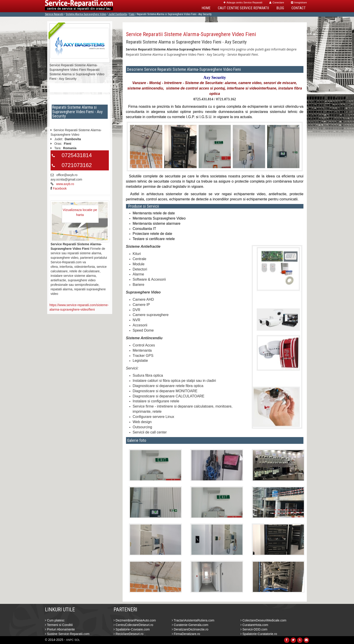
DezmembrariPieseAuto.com (135, 620)
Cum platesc (55, 620)
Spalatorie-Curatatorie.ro (259, 634)
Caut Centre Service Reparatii (243, 8)
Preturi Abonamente (60, 629)
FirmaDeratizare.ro (186, 634)
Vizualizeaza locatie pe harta (80, 212)
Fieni (132, 14)
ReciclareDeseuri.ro (128, 634)
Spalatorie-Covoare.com (132, 629)
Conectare (277, 2)
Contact (299, 8)
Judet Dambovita (118, 14)
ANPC (70, 640)
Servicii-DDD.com (254, 629)
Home (206, 8)
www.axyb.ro (65, 184)
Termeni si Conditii (59, 625)
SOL (77, 640)
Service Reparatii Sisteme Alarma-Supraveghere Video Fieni (191, 34)
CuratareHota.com (254, 625)
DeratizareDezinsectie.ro (190, 629)
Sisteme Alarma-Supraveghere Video (86, 14)
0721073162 (77, 165)
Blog (280, 8)
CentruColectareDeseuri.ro (133, 625)
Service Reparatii (54, 14)
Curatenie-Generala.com (190, 625)
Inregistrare (299, 2)
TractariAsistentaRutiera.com (193, 620)
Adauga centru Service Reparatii (243, 2)
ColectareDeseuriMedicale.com (263, 620)
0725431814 (77, 155)
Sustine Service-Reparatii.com (67, 634)
